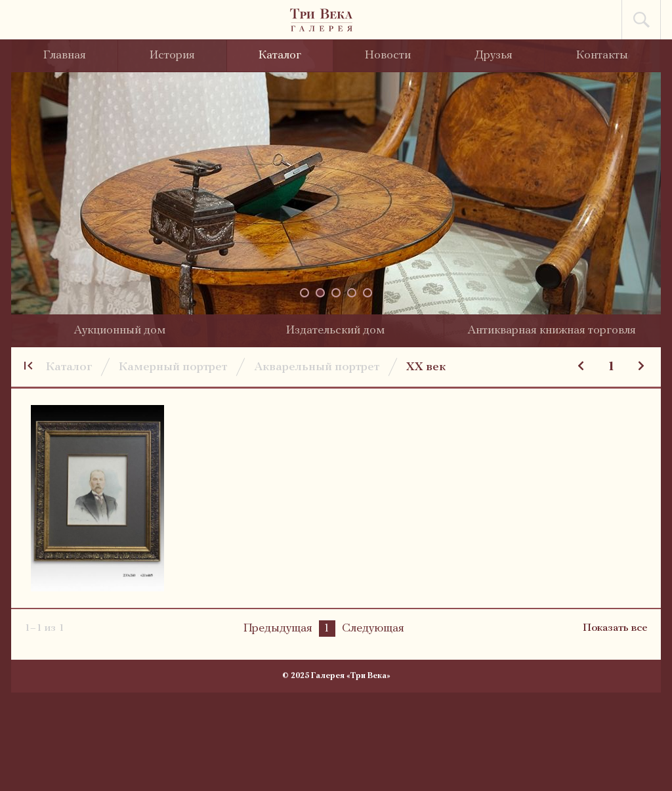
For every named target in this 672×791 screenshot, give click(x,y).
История (172, 55)
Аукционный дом (119, 331)
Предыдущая (278, 629)
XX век (426, 367)
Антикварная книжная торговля (552, 331)
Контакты (602, 55)
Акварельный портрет (317, 367)
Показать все (615, 628)
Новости (388, 55)
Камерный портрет (173, 367)
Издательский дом (335, 331)
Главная (65, 55)
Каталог (280, 55)
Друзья (493, 55)
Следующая (373, 629)
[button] (304, 293)
